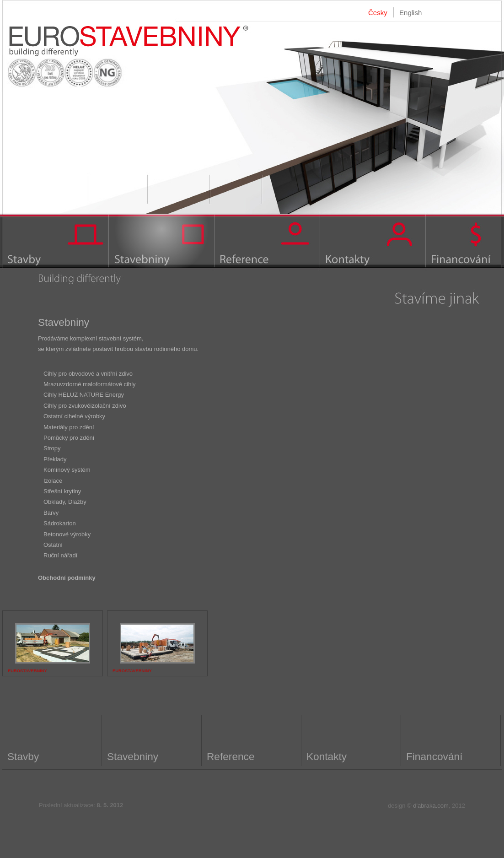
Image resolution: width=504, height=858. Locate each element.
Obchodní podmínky (67, 578)
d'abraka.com (431, 806)
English (410, 13)
